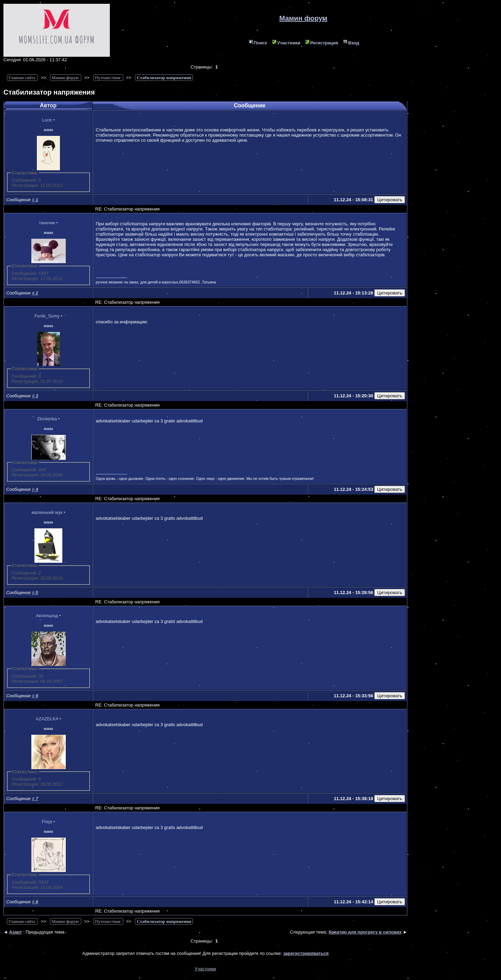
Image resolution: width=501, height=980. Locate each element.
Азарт (15, 932)
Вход (351, 43)
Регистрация (322, 43)
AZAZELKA (47, 719)
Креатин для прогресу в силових (365, 932)
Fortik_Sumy (47, 316)
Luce (47, 120)
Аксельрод (47, 616)
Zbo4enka (47, 419)
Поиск (258, 43)
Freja (47, 822)
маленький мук (47, 512)
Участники (286, 43)
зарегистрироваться (306, 953)
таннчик (47, 223)
